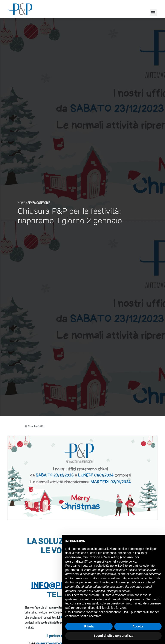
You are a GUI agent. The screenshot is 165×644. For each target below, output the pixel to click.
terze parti (132, 566)
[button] (153, 13)
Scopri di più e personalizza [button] (113, 636)
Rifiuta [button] (89, 626)
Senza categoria (29, 210)
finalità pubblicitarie (113, 582)
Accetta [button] (138, 626)
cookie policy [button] (128, 561)
